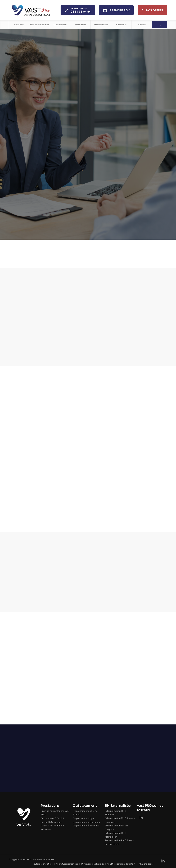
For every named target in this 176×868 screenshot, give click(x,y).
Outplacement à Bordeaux (87, 822)
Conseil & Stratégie (51, 822)
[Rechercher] (160, 25)
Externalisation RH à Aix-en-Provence (120, 820)
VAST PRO (26, 860)
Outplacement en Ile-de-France (86, 813)
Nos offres (46, 829)
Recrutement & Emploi (52, 818)
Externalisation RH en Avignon (116, 827)
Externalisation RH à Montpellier (116, 835)
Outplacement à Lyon (84, 818)
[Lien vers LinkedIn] (141, 818)
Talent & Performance (52, 826)
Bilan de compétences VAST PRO (56, 813)
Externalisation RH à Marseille (116, 813)
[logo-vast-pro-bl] (31, 10)
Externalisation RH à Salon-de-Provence (119, 842)
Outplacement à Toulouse (86, 826)
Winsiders (51, 860)
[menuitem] (19, 25)
